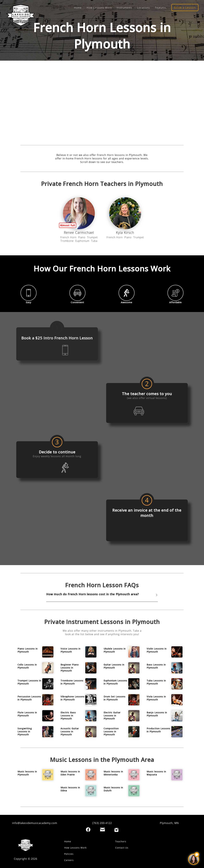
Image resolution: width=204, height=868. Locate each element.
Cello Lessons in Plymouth (27, 666)
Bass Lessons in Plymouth (156, 666)
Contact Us (122, 848)
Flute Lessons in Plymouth (27, 714)
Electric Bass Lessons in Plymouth (68, 716)
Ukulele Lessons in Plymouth (115, 650)
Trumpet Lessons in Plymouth (29, 682)
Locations (144, 8)
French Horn (68, 237)
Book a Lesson (185, 8)
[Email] (102, 830)
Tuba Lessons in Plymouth (156, 682)
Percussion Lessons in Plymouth (29, 698)
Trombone (67, 241)
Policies (69, 854)
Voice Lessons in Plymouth (71, 650)
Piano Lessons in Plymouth (28, 650)
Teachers (121, 841)
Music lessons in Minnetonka (113, 773)
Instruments (124, 8)
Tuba (94, 241)
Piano (82, 237)
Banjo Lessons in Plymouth (157, 714)
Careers (69, 860)
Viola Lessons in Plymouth (156, 698)
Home (78, 8)
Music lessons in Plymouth (27, 773)
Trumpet (92, 237)
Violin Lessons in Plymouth (157, 650)
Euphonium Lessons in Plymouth (115, 682)
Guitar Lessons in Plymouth (114, 666)
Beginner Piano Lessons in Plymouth (70, 668)
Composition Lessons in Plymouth (111, 731)
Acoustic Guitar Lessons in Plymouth (70, 731)
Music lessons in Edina (70, 789)
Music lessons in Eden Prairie (70, 773)
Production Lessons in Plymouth (158, 730)
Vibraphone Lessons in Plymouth (73, 698)
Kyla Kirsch (125, 232)
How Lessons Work (99, 8)
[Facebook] (88, 830)
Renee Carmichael (79, 232)
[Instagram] (116, 830)
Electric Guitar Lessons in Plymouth (112, 716)
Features (161, 8)
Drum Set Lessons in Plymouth (115, 698)
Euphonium (82, 241)
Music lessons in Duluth (113, 789)
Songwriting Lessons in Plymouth (25, 731)
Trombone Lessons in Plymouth (72, 682)
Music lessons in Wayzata (156, 773)
